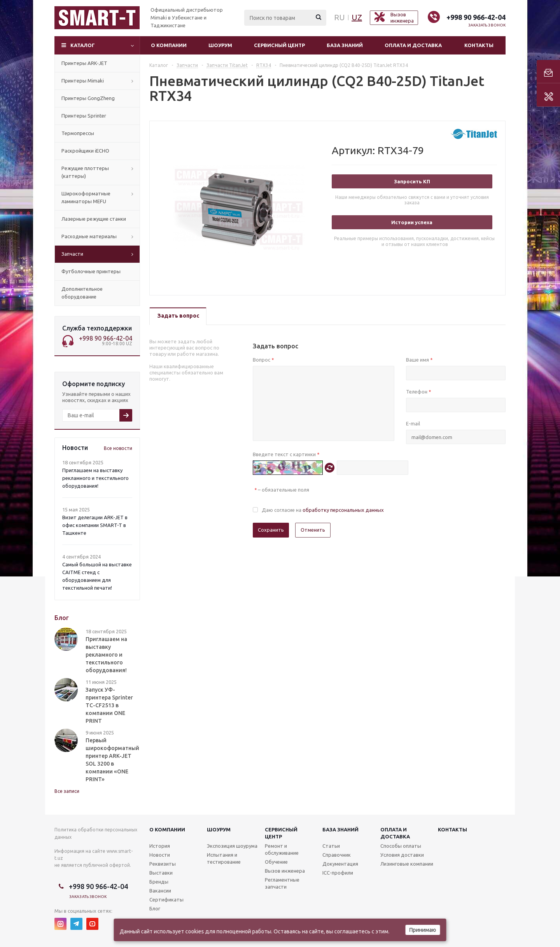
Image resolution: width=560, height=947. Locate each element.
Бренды (159, 882)
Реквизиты (163, 864)
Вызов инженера (285, 871)
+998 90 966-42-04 (476, 17)
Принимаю (423, 930)
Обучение (276, 862)
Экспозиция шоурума (232, 846)
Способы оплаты (401, 846)
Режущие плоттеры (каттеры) (85, 172)
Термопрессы (78, 133)
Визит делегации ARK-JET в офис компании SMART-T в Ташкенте (95, 525)
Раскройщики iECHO (85, 151)
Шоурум (220, 45)
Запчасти (72, 254)
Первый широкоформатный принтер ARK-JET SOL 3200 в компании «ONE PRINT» (112, 760)
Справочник (337, 855)
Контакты (479, 45)
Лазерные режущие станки (94, 219)
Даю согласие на (323, 510)
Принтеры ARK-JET (84, 63)
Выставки (161, 873)
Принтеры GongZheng (88, 98)
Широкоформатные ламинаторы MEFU (86, 197)
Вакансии (160, 891)
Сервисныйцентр (281, 833)
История (160, 846)
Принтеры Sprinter (84, 116)
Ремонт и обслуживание (282, 849)
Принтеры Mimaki (83, 81)
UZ (357, 17)
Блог (155, 908)
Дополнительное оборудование (82, 293)
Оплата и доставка (413, 45)
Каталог (83, 45)
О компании (169, 45)
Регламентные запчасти (282, 883)
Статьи (331, 846)
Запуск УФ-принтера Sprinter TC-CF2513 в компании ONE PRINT (109, 705)
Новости (160, 855)
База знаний (345, 45)
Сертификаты (166, 900)
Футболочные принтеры (91, 271)
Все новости (118, 448)
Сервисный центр (279, 45)
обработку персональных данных (343, 510)
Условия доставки (402, 855)
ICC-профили (338, 873)
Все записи (67, 791)
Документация (340, 864)
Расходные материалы (89, 236)
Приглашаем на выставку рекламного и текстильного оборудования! (95, 478)
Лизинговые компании (407, 864)
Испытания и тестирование (224, 858)
